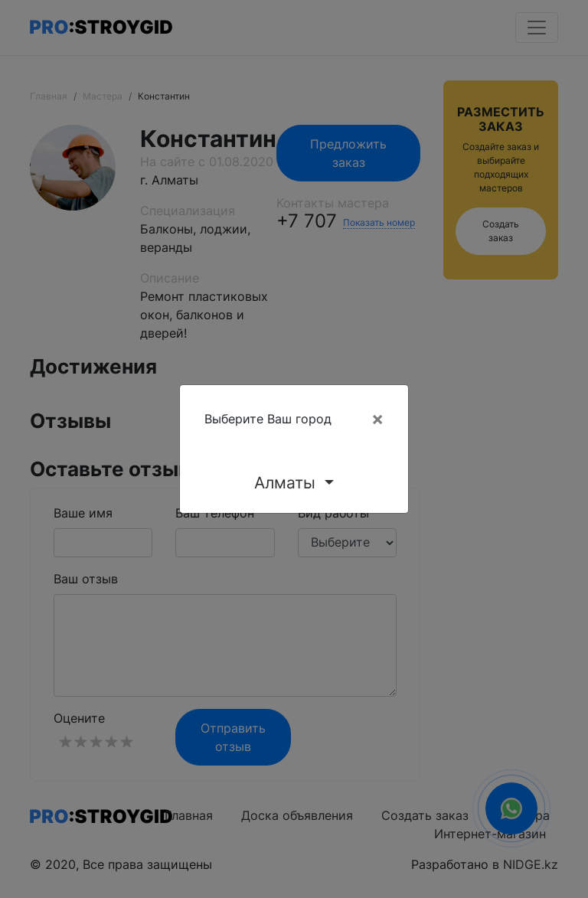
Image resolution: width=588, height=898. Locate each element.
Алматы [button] (287, 483)
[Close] (377, 419)
